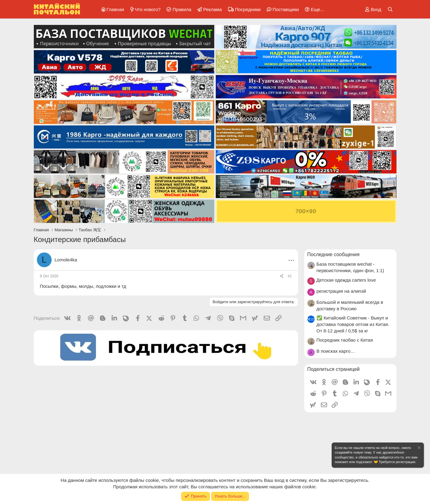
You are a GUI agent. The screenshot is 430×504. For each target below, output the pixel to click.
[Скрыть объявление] (419, 448)
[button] (313, 9)
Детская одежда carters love (346, 280)
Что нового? (148, 9)
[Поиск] (390, 9)
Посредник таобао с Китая (345, 340)
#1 (290, 276)
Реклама (212, 9)
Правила (182, 9)
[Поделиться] (282, 276)
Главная (115, 9)
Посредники (248, 9)
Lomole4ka (66, 260)
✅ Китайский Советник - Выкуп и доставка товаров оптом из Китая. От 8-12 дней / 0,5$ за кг (353, 324)
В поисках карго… (336, 351)
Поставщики (286, 9)
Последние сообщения (333, 254)
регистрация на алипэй (341, 291)
